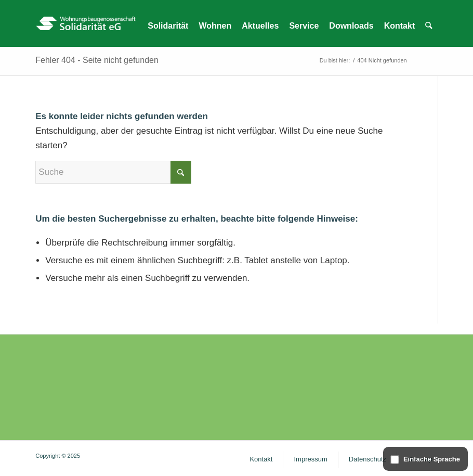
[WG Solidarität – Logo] (86, 23)
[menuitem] (168, 26)
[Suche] (113, 172)
